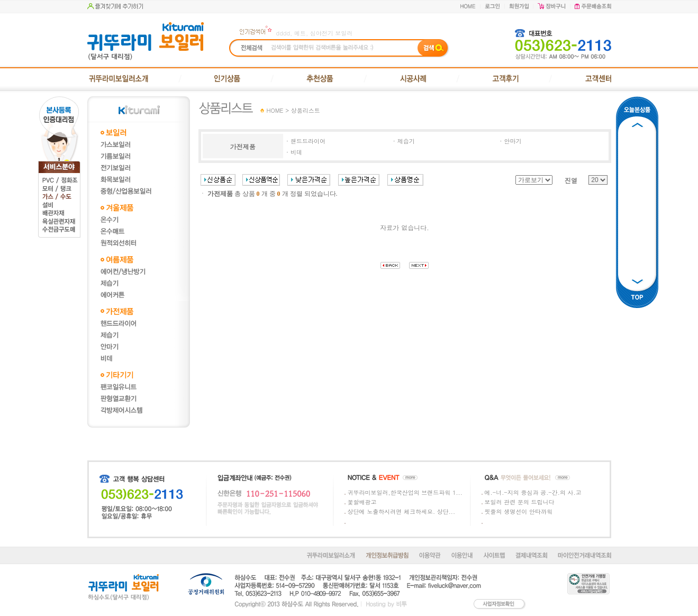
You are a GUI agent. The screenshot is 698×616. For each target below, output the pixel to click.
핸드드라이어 (308, 141)
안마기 (513, 141)
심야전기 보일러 (332, 33)
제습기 (406, 141)
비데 (296, 152)
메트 (300, 33)
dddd (283, 33)
